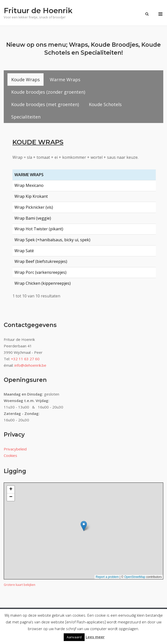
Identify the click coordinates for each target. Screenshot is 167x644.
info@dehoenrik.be (30, 365)
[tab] (26, 80)
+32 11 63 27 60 (25, 359)
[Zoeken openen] (147, 14)
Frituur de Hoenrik (38, 11)
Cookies (10, 455)
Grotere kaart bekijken (20, 585)
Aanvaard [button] (74, 637)
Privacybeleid (15, 449)
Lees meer (95, 637)
